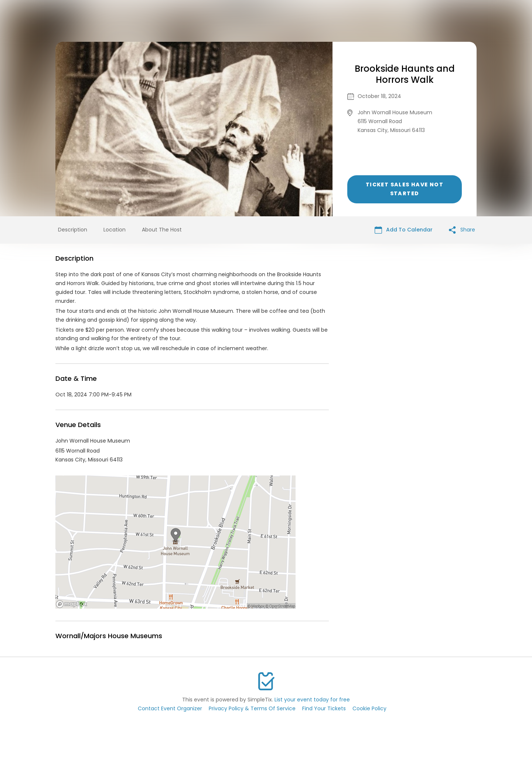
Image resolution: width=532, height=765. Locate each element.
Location (115, 230)
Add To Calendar (404, 230)
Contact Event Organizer (170, 708)
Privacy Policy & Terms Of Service (252, 708)
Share (462, 230)
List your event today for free (312, 700)
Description (73, 230)
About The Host (162, 230)
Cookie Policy (369, 708)
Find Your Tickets (324, 708)
